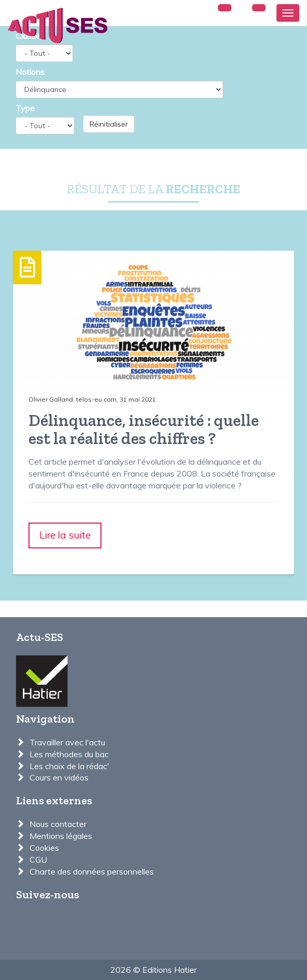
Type (25, 108)
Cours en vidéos (59, 777)
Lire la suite (65, 535)
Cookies (44, 848)
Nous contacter (58, 824)
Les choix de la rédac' (69, 766)
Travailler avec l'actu (67, 742)
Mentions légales (61, 836)
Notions (30, 72)
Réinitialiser (109, 124)
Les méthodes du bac (69, 754)
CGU (38, 860)
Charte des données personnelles (92, 871)
